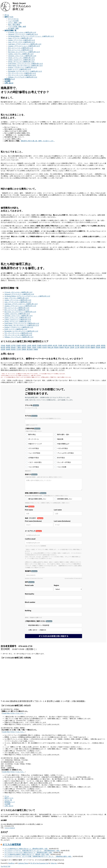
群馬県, (50, 346)
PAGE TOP (7, 866)
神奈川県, (71, 346)
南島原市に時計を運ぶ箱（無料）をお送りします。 (38, 141)
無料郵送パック (10, 802)
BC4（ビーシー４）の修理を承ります (21, 50)
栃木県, (45, 346)
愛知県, (14, 348)
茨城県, (39, 346)
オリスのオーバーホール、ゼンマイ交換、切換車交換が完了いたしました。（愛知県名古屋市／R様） (38, 856)
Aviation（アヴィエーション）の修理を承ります (24, 46)
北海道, (3, 346)
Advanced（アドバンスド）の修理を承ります (23, 34)
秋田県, (24, 346)
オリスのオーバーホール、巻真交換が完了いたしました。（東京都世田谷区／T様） (32, 851)
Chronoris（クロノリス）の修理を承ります (22, 56)
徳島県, (83, 348)
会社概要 (7, 804)
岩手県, (14, 346)
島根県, (62, 348)
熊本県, (14, 349)
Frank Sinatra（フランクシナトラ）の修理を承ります (26, 64)
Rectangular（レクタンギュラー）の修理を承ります (25, 71)
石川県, (88, 346)
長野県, (103, 346)
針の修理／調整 (13, 29)
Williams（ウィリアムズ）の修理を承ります (23, 77)
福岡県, (103, 348)
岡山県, (67, 348)
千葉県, (60, 346)
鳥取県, (57, 348)
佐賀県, (3, 349)
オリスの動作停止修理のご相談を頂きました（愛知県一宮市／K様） (27, 855)
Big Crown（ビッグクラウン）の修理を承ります (24, 52)
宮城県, (19, 346)
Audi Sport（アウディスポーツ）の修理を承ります (25, 44)
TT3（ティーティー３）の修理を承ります (22, 75)
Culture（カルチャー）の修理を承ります (22, 60)
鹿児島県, (30, 349)
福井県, (93, 346)
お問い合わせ (9, 806)
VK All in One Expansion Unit (39, 863)
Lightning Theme (23, 863)
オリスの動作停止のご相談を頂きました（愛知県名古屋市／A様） (27, 849)
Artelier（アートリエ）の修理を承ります (22, 40)
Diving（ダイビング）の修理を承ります (21, 62)
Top (2, 866)
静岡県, (8, 348)
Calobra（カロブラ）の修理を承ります (21, 54)
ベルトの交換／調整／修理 (17, 27)
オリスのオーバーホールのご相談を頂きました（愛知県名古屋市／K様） (29, 853)
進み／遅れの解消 (14, 25)
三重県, (19, 348)
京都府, (29, 348)
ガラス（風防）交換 (15, 23)
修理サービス (9, 798)
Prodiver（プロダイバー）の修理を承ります (23, 67)
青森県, (8, 346)
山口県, (77, 348)
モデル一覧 (8, 800)
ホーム (7, 796)
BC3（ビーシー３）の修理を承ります (21, 48)
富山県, (83, 346)
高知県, (98, 348)
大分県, (19, 349)
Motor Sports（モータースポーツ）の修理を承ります (25, 65)
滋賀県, (24, 348)
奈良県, (45, 348)
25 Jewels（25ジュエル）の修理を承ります (22, 32)
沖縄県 (36, 349)
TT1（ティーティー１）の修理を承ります (22, 73)
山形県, (29, 346)
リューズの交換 (13, 21)
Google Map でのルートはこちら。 (14, 713)
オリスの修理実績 (12, 844)
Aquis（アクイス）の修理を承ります (20, 38)
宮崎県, (24, 349)
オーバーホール (13, 19)
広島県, (72, 348)
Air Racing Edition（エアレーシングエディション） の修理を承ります (31, 36)
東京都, (65, 346)
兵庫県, (39, 348)
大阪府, (34, 348)
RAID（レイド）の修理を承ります (20, 69)
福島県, (34, 346)
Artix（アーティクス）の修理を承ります (22, 42)
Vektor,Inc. (54, 863)
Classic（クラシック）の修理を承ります (21, 58)
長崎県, (8, 349)
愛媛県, (93, 348)
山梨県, (98, 346)
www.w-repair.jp (10, 828)
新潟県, (77, 346)
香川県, (88, 348)
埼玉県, (55, 346)
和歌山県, (51, 348)
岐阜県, (3, 348)
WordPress (11, 863)
